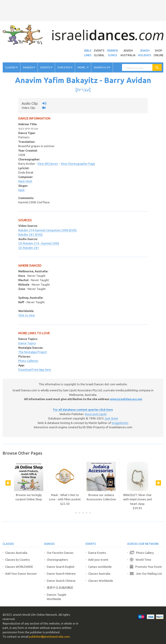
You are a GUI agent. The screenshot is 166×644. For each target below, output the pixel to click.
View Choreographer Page (78, 164)
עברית (83, 90)
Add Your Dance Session (21, 574)
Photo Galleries (28, 361)
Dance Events (97, 553)
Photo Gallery (142, 553)
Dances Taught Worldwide (57, 597)
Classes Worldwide (101, 581)
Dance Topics (27, 343)
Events (46, 67)
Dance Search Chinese (61, 581)
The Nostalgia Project (33, 352)
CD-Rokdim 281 (29, 248)
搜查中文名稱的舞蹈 (60, 588)
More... (83, 67)
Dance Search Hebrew (61, 574)
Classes (11, 67)
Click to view (27, 315)
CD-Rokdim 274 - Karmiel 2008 (39, 243)
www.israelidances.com (126, 399)
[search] (139, 68)
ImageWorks (120, 423)
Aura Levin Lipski (96, 414)
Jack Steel (111, 418)
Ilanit (21, 190)
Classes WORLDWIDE (19, 567)
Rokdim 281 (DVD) (30, 234)
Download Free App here (35, 370)
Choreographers (57, 560)
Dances (29, 67)
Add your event (98, 560)
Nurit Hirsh (25, 181)
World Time (140, 560)
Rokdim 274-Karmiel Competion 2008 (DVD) (47, 230)
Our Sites (65, 67)
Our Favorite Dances (60, 553)
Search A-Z (102, 67)
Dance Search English (61, 567)
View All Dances (48, 164)
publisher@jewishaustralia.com (49, 636)
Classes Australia (16, 553)
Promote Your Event (146, 567)
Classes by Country (17, 560)
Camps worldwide (100, 567)
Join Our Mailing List (146, 574)
